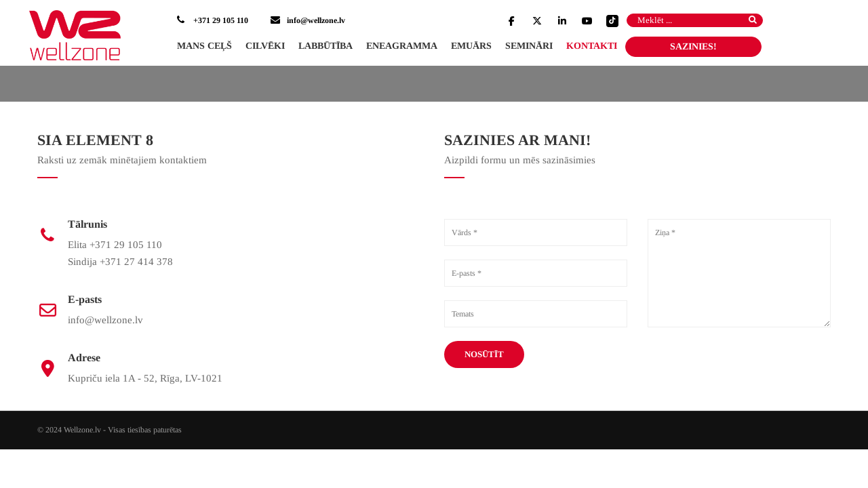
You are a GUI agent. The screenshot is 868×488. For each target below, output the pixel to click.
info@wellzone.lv (316, 20)
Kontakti (592, 46)
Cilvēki (265, 46)
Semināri (529, 46)
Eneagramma (402, 46)
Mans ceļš (204, 46)
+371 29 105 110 (220, 20)
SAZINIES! (693, 46)
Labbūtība (325, 46)
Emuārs (471, 46)
